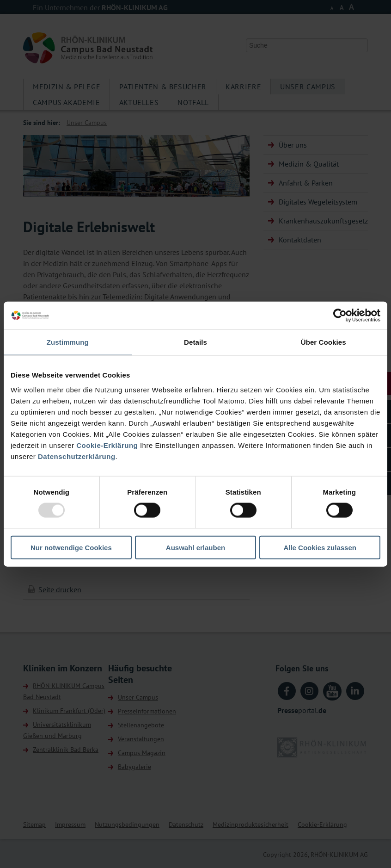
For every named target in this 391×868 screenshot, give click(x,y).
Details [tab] (195, 342)
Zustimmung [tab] (68, 342)
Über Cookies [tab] (324, 342)
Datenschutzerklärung (77, 456)
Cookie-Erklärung (107, 445)
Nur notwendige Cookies (71, 547)
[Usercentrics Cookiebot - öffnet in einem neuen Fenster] (340, 316)
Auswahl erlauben (195, 547)
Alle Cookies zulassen (320, 547)
